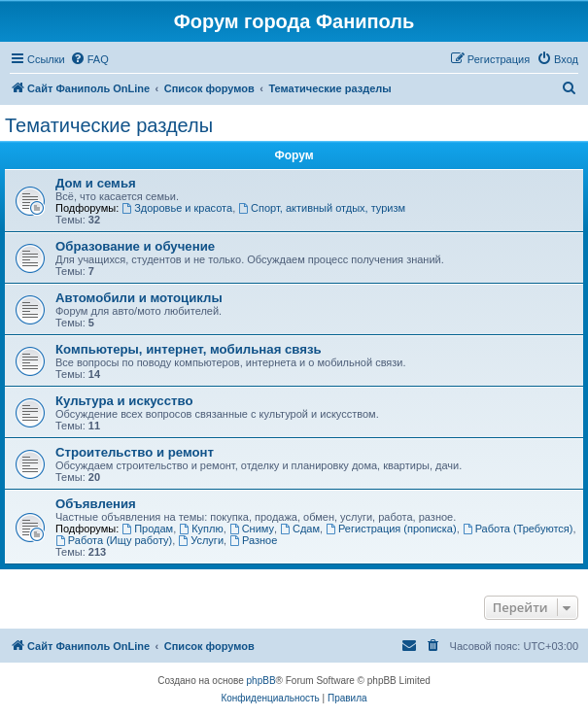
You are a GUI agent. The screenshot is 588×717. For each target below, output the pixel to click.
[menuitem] (89, 59)
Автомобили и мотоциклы (139, 298)
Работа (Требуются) (518, 529)
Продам (147, 529)
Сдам (300, 529)
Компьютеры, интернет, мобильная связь (189, 349)
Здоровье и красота (177, 208)
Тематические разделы (109, 125)
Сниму (252, 529)
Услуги (201, 540)
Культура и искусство (124, 401)
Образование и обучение (135, 246)
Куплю (201, 529)
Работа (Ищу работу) (114, 540)
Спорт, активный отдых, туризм (322, 208)
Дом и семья (96, 183)
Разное (253, 540)
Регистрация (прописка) (391, 529)
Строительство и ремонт (135, 452)
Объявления (96, 504)
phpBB (261, 681)
